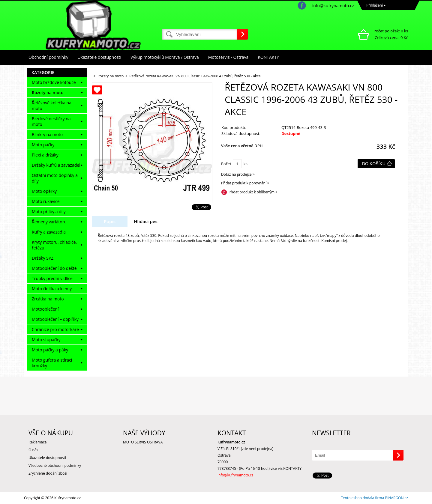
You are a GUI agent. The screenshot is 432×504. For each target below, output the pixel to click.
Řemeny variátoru (49, 222)
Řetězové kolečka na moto (52, 106)
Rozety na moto (48, 92)
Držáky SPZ (43, 258)
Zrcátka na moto (48, 299)
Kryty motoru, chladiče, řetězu (54, 245)
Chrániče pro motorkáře (55, 329)
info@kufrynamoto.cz (333, 6)
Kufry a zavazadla (49, 232)
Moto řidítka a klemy (52, 289)
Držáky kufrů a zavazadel (56, 165)
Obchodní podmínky (48, 57)
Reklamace (37, 442)
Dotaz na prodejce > (238, 174)
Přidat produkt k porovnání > (245, 183)
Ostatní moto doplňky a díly (55, 178)
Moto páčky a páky (50, 350)
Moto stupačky (46, 340)
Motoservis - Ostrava (228, 57)
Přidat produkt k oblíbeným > (253, 192)
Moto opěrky (44, 191)
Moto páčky (43, 145)
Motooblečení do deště (54, 268)
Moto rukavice (46, 201)
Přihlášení (375, 5)
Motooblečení (45, 309)
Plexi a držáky (45, 155)
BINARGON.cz (396, 498)
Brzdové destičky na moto (51, 121)
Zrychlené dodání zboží (48, 473)
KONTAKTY (268, 57)
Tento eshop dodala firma (362, 498)
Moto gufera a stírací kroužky (52, 363)
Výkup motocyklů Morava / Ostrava (165, 57)
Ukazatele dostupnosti (100, 57)
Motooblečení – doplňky (55, 319)
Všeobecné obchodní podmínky (55, 465)
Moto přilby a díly (49, 212)
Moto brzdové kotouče (54, 82)
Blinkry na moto (47, 134)
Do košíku (374, 164)
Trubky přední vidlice (52, 278)
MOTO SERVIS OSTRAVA (143, 442)
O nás (33, 450)
